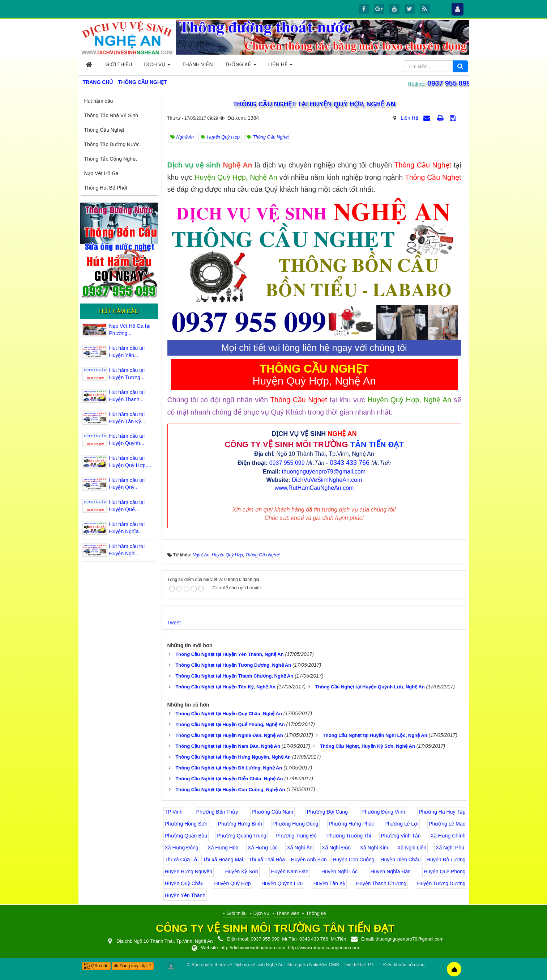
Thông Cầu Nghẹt (104, 130)
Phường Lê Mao (447, 824)
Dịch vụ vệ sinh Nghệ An (258, 965)
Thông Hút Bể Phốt (106, 188)
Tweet (174, 623)
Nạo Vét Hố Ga (101, 173)
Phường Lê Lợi (401, 824)
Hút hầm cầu (99, 101)
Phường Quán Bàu (186, 836)
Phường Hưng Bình (240, 824)
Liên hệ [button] (280, 66)
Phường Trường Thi (349, 836)
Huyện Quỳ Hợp (233, 883)
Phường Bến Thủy (217, 812)
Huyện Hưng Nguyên (189, 871)
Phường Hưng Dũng (296, 824)
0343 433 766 (350, 463)
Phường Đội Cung (327, 812)
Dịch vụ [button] (157, 66)
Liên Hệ (409, 118)
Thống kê (316, 913)
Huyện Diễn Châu (400, 860)
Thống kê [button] (241, 66)
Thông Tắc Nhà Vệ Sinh (111, 115)
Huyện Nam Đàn (290, 871)
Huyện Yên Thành (185, 895)
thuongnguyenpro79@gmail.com (324, 472)
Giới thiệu (237, 913)
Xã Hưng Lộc (262, 848)
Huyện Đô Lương (446, 860)
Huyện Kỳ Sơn (242, 871)
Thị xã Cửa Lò (181, 860)
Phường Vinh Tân (401, 836)
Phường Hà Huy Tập (442, 812)
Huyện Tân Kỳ (330, 883)
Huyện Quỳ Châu (184, 883)
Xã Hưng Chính (448, 836)
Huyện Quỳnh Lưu (282, 883)
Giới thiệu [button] (119, 64)
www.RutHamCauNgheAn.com (314, 488)
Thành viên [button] (198, 64)
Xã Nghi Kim (374, 848)
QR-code (96, 966)
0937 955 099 (447, 83)
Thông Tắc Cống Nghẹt (111, 159)
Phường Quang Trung (242, 836)
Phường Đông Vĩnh (383, 812)
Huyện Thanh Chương (381, 883)
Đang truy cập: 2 (133, 966)
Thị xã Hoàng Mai (223, 860)
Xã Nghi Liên (412, 848)
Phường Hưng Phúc (351, 824)
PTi (371, 965)
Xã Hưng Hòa (223, 848)
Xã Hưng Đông (182, 848)
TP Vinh (174, 812)
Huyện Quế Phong (445, 871)
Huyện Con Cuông (353, 860)
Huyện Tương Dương (441, 883)
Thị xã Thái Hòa (267, 860)
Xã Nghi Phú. (451, 848)
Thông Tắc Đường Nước (112, 144)
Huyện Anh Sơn (309, 860)
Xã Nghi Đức (336, 848)
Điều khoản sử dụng (404, 965)
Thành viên (288, 913)
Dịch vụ (261, 913)
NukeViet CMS (324, 965)
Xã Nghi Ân (300, 848)
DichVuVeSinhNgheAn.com (327, 480)
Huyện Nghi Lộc (339, 871)
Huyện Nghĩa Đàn (391, 871)
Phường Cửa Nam (272, 812)
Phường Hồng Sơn (186, 824)
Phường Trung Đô (296, 836)
